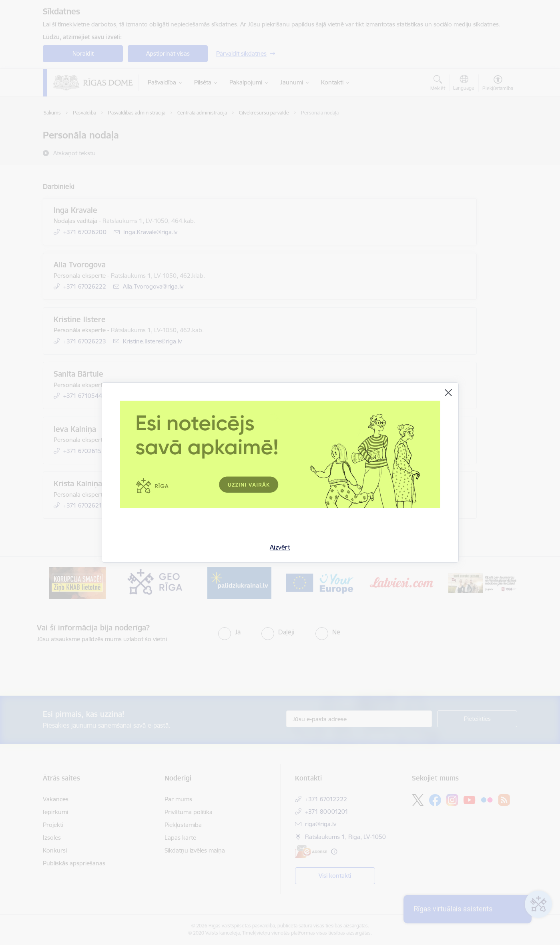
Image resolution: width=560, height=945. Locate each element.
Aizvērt (280, 547)
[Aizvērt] (448, 393)
